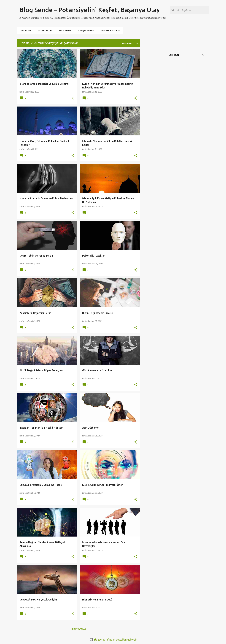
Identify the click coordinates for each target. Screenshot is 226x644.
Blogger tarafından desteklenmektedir (113, 640)
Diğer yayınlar (79, 629)
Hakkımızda (64, 31)
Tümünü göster (130, 43)
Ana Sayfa (25, 31)
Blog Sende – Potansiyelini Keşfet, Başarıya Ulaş (89, 10)
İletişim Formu (85, 31)
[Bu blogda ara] (193, 10)
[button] (73, 98)
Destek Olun (44, 31)
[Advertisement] (153, 96)
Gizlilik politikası (110, 31)
